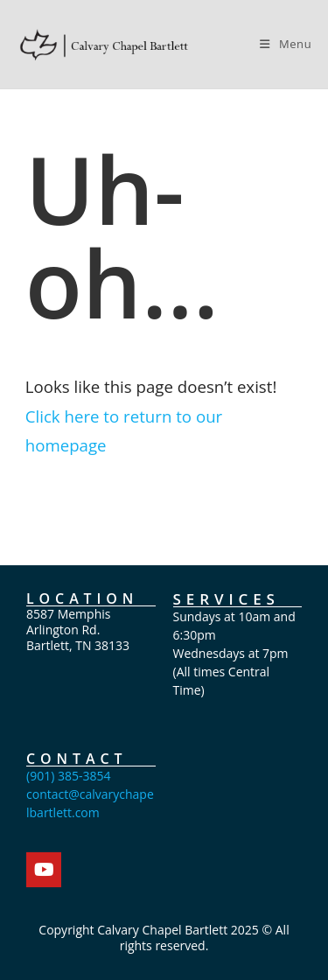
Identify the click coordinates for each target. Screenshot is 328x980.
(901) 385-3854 (68, 776)
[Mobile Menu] (286, 44)
